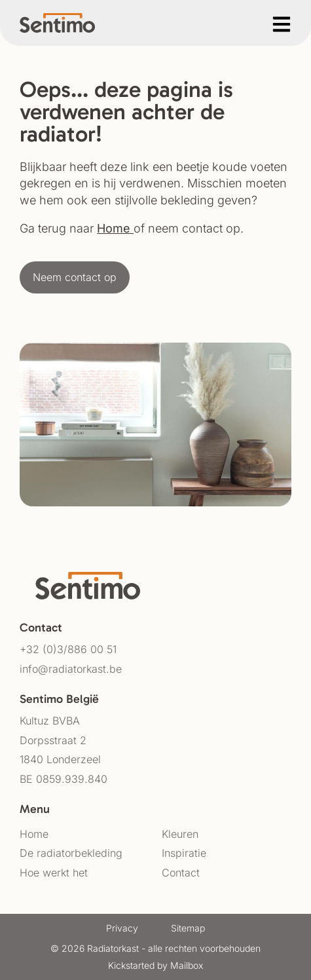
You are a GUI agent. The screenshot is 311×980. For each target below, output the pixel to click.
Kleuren (180, 834)
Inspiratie (184, 853)
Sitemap (188, 928)
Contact (181, 873)
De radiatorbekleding (71, 853)
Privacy (122, 928)
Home (114, 228)
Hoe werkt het (54, 873)
